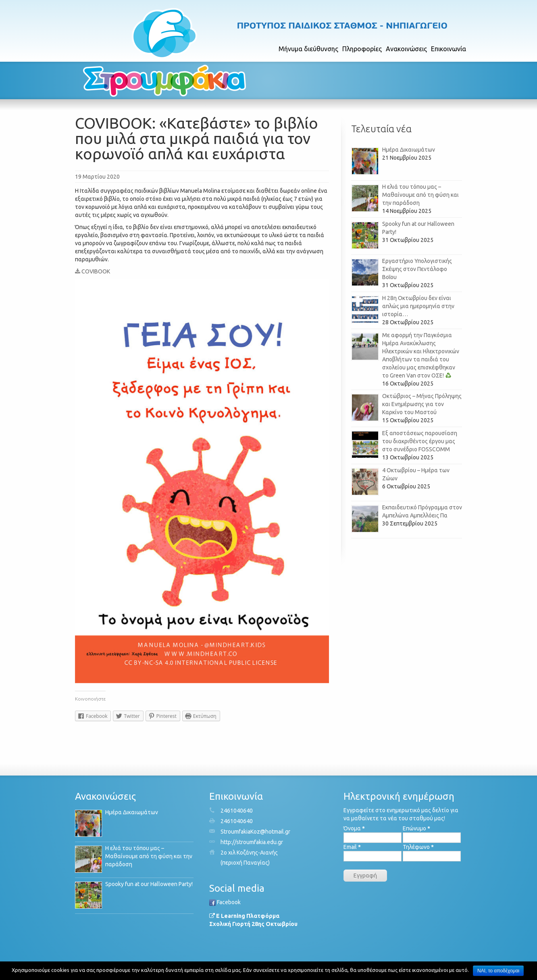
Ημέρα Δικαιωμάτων (409, 150)
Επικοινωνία (449, 49)
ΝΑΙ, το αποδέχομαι (498, 971)
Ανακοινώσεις (406, 49)
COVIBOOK (93, 271)
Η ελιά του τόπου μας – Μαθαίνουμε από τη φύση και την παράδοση (420, 195)
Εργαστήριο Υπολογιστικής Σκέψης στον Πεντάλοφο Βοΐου (417, 269)
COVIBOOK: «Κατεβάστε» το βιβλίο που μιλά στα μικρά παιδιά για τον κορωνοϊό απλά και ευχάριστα (197, 138)
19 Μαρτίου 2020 (97, 177)
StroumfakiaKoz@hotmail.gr (255, 832)
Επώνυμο (416, 828)
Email (352, 847)
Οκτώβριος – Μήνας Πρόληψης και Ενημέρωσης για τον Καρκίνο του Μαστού (422, 404)
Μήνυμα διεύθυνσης (308, 49)
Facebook (225, 902)
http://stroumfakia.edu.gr (252, 842)
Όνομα (354, 828)
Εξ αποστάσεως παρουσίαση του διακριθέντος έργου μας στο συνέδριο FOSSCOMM (420, 441)
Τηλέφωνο (418, 847)
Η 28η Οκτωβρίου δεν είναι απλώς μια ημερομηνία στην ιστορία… (418, 306)
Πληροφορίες (362, 49)
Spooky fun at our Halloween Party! (149, 884)
